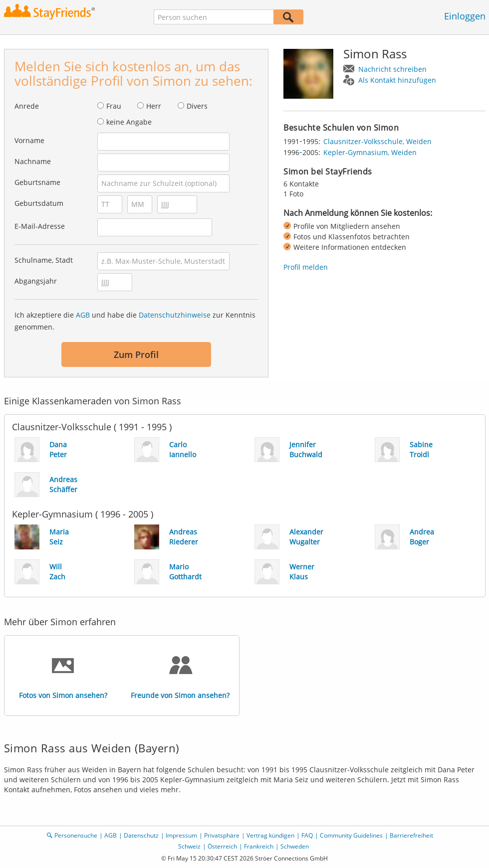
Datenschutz (141, 835)
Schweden (295, 846)
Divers (197, 106)
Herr (154, 106)
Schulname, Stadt (44, 260)
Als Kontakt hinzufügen (397, 80)
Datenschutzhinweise (175, 315)
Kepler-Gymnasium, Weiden (370, 152)
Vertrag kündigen (270, 835)
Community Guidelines (351, 835)
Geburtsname (37, 182)
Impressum (181, 835)
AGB (83, 315)
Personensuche (76, 835)
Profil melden (306, 267)
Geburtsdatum (39, 203)
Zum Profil (136, 354)
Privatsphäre (222, 835)
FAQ (307, 835)
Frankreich (259, 846)
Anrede (27, 106)
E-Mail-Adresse (40, 226)
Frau (114, 106)
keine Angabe (129, 122)
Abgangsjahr (36, 281)
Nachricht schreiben (392, 69)
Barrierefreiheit (411, 835)
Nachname (33, 161)
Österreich (222, 846)
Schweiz (189, 846)
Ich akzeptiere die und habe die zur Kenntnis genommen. (135, 321)
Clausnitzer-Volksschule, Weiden (377, 141)
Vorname (29, 140)
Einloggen (465, 16)
